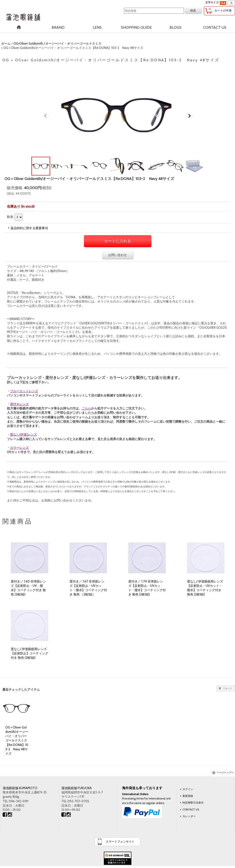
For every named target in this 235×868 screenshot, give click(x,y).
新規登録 (188, 796)
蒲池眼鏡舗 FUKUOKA (76, 788)
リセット (228, 688)
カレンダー (189, 816)
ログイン (188, 789)
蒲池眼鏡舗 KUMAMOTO (20, 788)
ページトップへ (225, 772)
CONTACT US (191, 810)
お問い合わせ (117, 255)
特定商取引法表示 (193, 803)
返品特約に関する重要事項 (29, 228)
